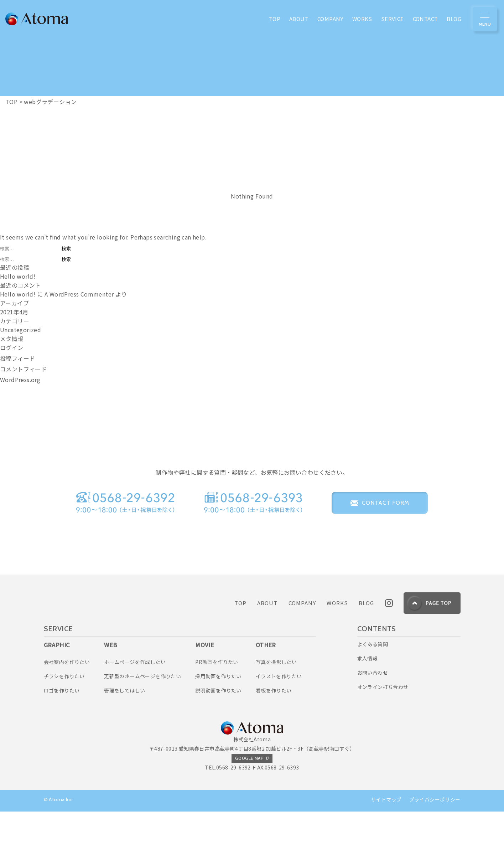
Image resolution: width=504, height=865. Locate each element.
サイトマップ (386, 853)
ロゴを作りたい (62, 744)
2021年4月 (14, 312)
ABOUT (267, 656)
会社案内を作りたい (67, 715)
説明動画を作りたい (218, 744)
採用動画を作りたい (218, 730)
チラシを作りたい (64, 730)
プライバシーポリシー (435, 853)
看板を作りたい (274, 744)
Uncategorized (20, 330)
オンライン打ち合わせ (383, 740)
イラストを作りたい (279, 730)
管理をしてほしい (124, 744)
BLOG (367, 656)
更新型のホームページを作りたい (142, 730)
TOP (240, 656)
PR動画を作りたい (217, 715)
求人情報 (368, 712)
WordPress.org (20, 380)
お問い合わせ (373, 726)
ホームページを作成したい (135, 715)
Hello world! (18, 276)
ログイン (12, 347)
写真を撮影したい (276, 715)
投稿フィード (17, 358)
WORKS (337, 656)
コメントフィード (23, 369)
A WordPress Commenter (79, 294)
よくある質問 (373, 697)
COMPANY (302, 656)
